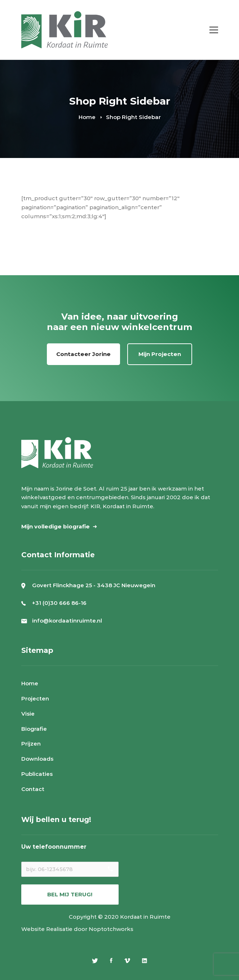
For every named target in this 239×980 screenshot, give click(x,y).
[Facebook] (111, 961)
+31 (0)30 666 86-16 (59, 603)
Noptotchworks (111, 929)
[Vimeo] (127, 961)
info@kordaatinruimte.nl (67, 621)
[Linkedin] (145, 961)
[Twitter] (95, 961)
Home (87, 117)
